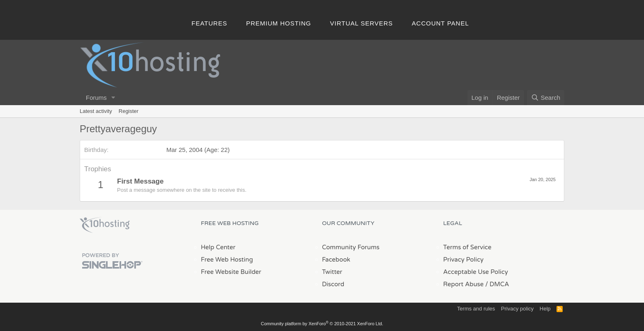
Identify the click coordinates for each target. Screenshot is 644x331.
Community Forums (351, 247)
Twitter (332, 272)
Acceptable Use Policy (476, 272)
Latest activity (96, 111)
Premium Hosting (278, 23)
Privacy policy (517, 309)
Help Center (218, 247)
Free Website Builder (231, 272)
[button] (113, 98)
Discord (333, 284)
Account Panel (440, 23)
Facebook (336, 260)
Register (129, 111)
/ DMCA (497, 284)
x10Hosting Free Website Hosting (105, 225)
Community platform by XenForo (322, 324)
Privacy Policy (463, 260)
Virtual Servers (362, 23)
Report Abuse (463, 284)
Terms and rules (476, 309)
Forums (96, 98)
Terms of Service (467, 247)
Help (545, 309)
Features (209, 23)
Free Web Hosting (227, 260)
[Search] (546, 98)
